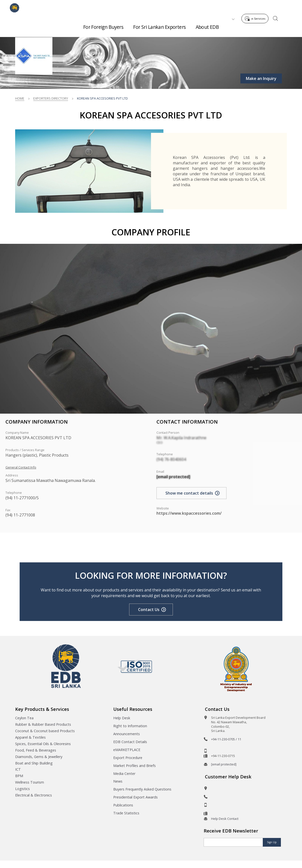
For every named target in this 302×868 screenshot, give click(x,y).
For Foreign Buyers (103, 25)
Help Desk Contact (225, 819)
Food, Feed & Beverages (36, 750)
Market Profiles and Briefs (134, 766)
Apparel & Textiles (30, 737)
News (118, 781)
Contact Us (149, 610)
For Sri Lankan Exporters (159, 25)
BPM (19, 776)
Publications (123, 805)
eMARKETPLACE (127, 750)
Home (20, 98)
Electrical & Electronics (34, 795)
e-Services (257, 7)
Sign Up (272, 842)
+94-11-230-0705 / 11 (226, 739)
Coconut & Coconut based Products (45, 731)
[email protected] (173, 477)
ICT (18, 769)
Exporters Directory (51, 98)
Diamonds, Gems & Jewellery (39, 757)
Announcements (127, 734)
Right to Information (130, 726)
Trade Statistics (126, 813)
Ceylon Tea (24, 718)
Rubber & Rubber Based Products (43, 724)
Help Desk (122, 718)
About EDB (207, 25)
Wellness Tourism (30, 782)
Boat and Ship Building (34, 763)
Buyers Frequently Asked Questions (142, 789)
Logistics (22, 789)
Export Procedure (128, 758)
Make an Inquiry (261, 78)
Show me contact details (189, 493)
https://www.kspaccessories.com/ (189, 513)
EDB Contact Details (130, 742)
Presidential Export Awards (135, 797)
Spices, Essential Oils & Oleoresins (43, 744)
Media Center (124, 774)
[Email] (233, 842)
